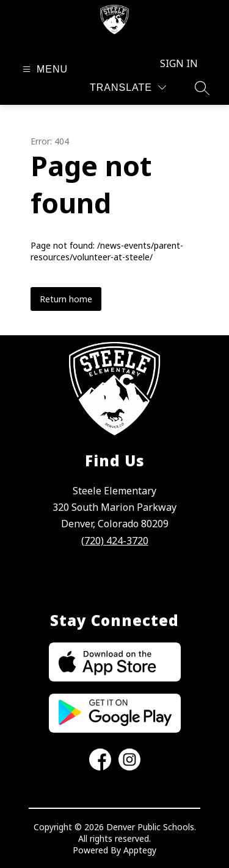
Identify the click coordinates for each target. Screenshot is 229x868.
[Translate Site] (128, 87)
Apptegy (140, 850)
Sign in (179, 63)
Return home (66, 299)
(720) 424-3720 (115, 541)
